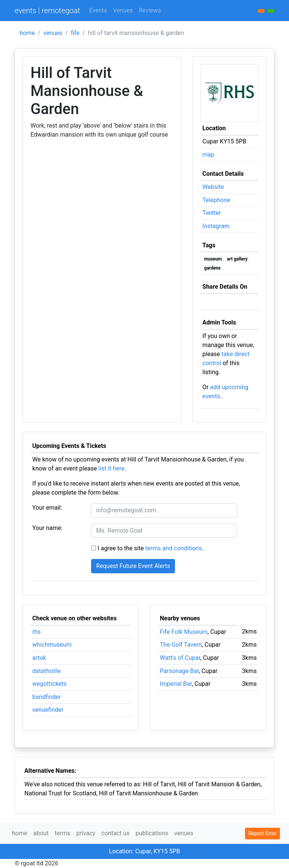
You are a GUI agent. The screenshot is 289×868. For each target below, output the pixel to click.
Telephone (216, 200)
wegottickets (49, 684)
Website (213, 187)
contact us (115, 833)
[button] (271, 11)
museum (213, 259)
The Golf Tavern (181, 645)
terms (62, 833)
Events (98, 10)
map (208, 155)
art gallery (237, 259)
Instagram (216, 226)
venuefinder (48, 710)
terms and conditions (174, 548)
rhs (37, 632)
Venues (123, 10)
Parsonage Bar (179, 671)
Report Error (262, 833)
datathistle (46, 671)
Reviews (150, 10)
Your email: (47, 508)
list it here (111, 468)
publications (152, 833)
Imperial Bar (176, 684)
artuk (39, 658)
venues (53, 33)
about (41, 833)
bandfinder (47, 697)
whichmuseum (52, 645)
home (27, 33)
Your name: (47, 528)
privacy (86, 833)
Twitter (212, 213)
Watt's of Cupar (180, 658)
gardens (213, 268)
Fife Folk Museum (184, 632)
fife (75, 33)
